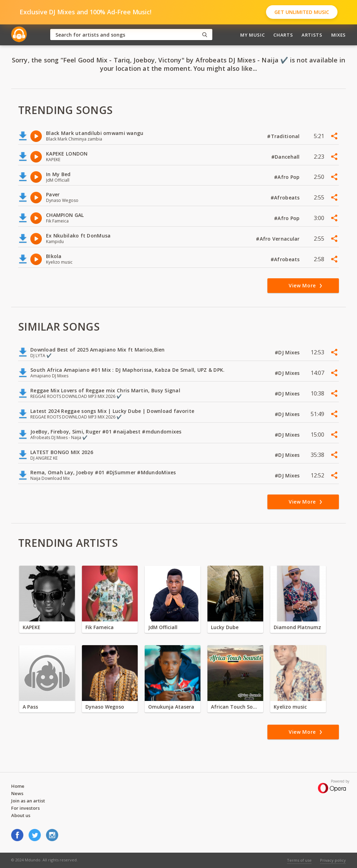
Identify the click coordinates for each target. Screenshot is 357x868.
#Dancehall (286, 157)
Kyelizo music (290, 707)
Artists (312, 35)
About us (21, 815)
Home (18, 786)
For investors (25, 808)
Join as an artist (28, 801)
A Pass (30, 707)
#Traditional (284, 136)
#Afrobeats (286, 198)
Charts (283, 35)
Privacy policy (333, 860)
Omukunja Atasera (171, 707)
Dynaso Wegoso (105, 707)
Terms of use (299, 860)
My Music (252, 35)
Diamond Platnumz (297, 627)
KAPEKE (32, 627)
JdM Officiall (163, 627)
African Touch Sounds (235, 707)
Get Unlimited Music (302, 12)
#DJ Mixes (288, 352)
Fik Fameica (100, 627)
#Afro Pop (288, 177)
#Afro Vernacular (279, 239)
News (17, 793)
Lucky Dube (225, 627)
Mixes (339, 35)
